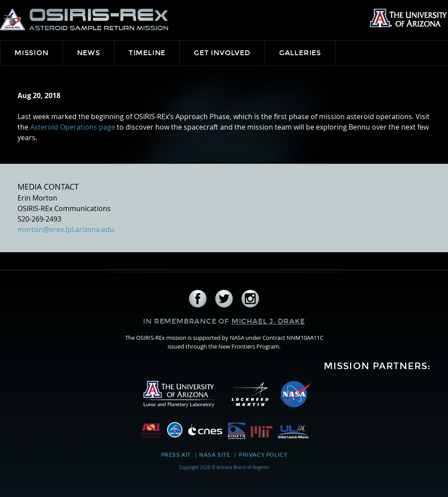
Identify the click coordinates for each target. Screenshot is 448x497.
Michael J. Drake (268, 321)
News (89, 53)
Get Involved (222, 53)
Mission (31, 53)
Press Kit (176, 455)
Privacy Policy (263, 455)
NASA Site (215, 455)
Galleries (300, 53)
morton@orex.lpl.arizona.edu (66, 229)
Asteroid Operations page (73, 127)
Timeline (147, 53)
